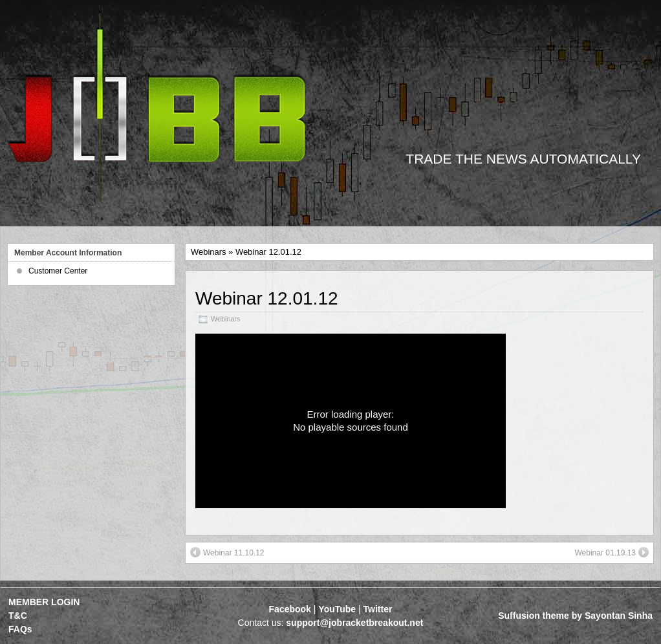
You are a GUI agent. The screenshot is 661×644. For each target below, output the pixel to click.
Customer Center (58, 271)
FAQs (20, 629)
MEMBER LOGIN (44, 602)
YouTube (337, 609)
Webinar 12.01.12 (267, 298)
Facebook (290, 609)
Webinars (208, 252)
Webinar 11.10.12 (227, 552)
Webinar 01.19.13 (612, 552)
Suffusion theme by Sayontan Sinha (575, 616)
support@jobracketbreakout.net (354, 623)
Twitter (378, 609)
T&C (18, 616)
